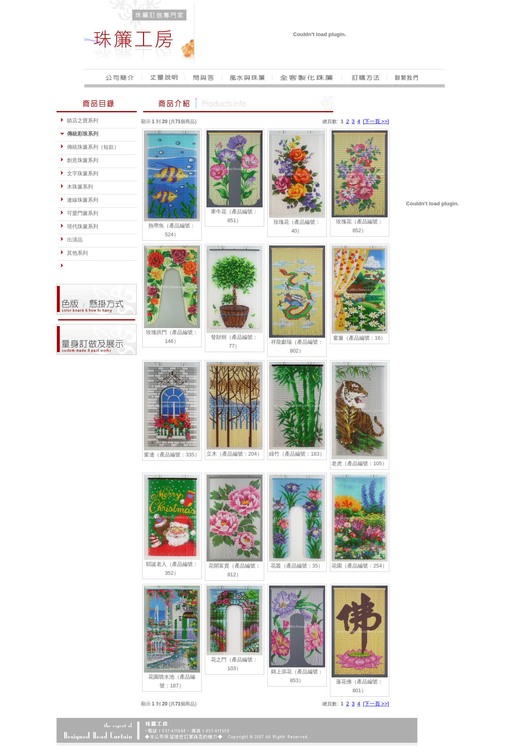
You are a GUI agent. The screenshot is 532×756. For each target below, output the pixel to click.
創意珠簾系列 (79, 160)
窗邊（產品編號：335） (172, 455)
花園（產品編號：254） (359, 566)
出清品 (71, 240)
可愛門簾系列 (79, 213)
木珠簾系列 (77, 187)
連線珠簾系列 (79, 200)
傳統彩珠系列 (79, 134)
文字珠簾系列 (79, 173)
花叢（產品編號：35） (297, 566)
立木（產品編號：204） (234, 454)
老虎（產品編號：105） (359, 463)
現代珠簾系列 (79, 226)
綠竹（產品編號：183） (297, 454)
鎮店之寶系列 (79, 121)
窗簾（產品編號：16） (359, 338)
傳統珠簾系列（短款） (90, 147)
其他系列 (74, 253)
